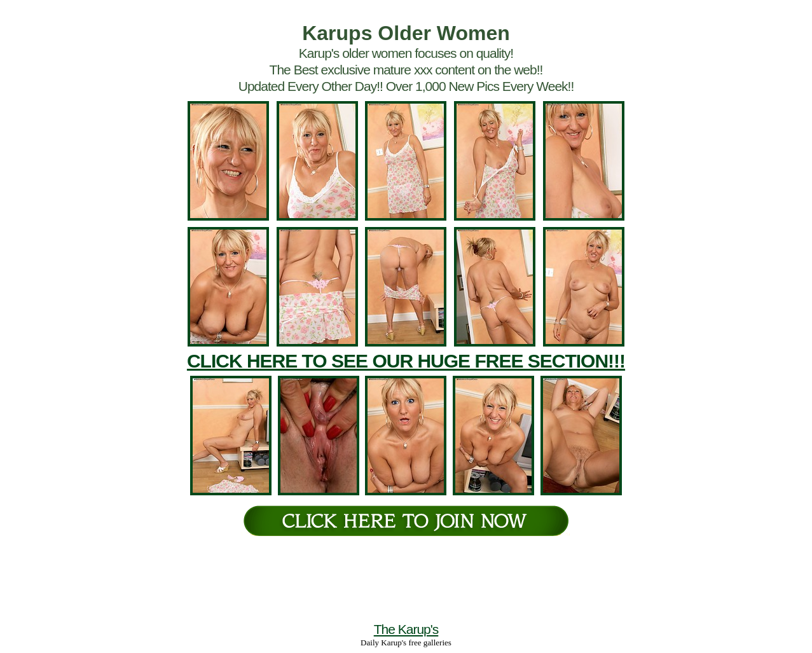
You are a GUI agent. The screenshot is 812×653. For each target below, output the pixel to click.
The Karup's (406, 629)
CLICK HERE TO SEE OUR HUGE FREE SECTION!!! (406, 361)
